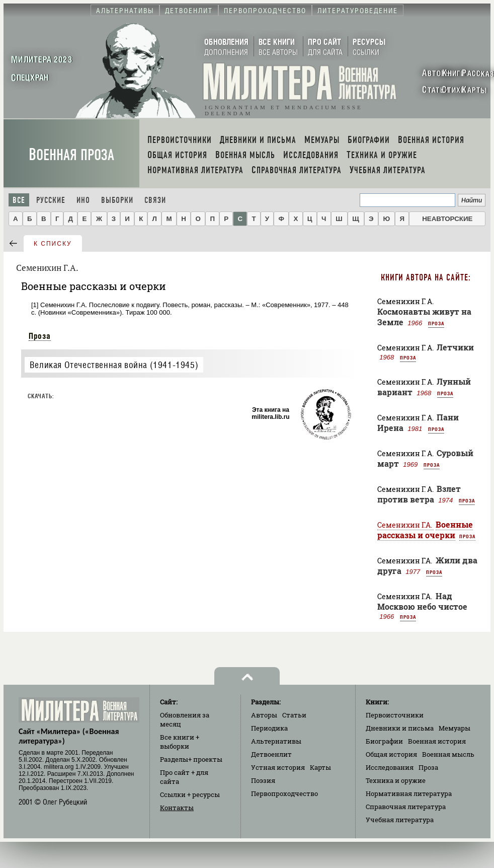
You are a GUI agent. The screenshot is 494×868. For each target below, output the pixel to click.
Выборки (117, 200)
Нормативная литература (409, 793)
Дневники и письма (400, 728)
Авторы (264, 715)
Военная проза (71, 155)
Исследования (390, 767)
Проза (40, 336)
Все (19, 200)
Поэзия (263, 780)
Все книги (180, 742)
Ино (83, 200)
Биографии (384, 741)
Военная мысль (448, 754)
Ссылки (190, 794)
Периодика (269, 728)
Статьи (294, 715)
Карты (320, 767)
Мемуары (455, 728)
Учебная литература (400, 820)
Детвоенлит (271, 754)
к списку (53, 244)
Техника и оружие (396, 780)
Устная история (278, 767)
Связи (155, 200)
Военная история (437, 741)
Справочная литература (406, 807)
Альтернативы (276, 741)
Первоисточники (395, 715)
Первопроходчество (284, 793)
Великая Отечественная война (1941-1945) (114, 365)
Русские (51, 200)
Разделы (191, 759)
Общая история (391, 754)
